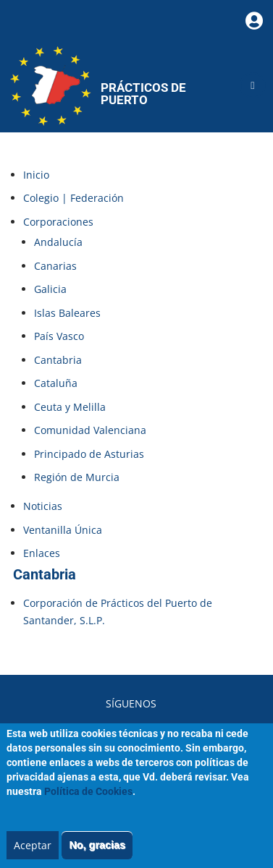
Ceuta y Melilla (70, 407)
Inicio (36, 175)
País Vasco (59, 336)
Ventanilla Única (63, 530)
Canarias (55, 266)
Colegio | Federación (73, 198)
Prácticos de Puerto (143, 94)
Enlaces (42, 553)
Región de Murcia (77, 477)
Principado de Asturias (89, 454)
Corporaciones (58, 222)
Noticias (43, 506)
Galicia (50, 289)
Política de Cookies (88, 804)
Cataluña (56, 383)
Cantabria (58, 360)
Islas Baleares (67, 313)
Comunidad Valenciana (90, 430)
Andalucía (58, 242)
